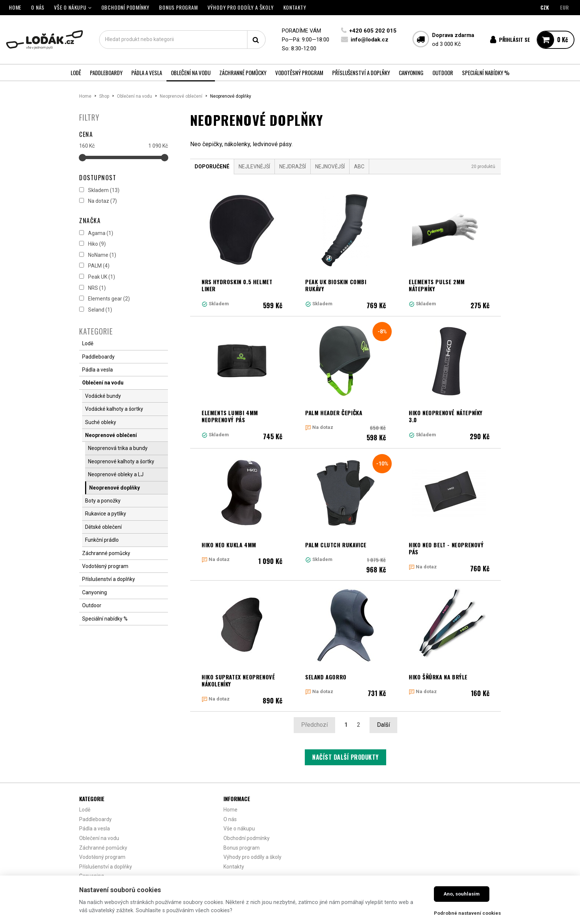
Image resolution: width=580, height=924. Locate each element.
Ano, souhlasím (462, 894)
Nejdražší (293, 167)
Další (383, 725)
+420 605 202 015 (373, 31)
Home (85, 96)
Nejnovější (330, 167)
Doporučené (212, 167)
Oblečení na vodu (134, 96)
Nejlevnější (254, 167)
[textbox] (182, 40)
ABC (359, 167)
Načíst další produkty (345, 757)
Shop (104, 96)
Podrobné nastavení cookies (467, 913)
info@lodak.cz (370, 40)
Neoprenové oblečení (181, 96)
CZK (545, 7)
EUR (564, 7)
